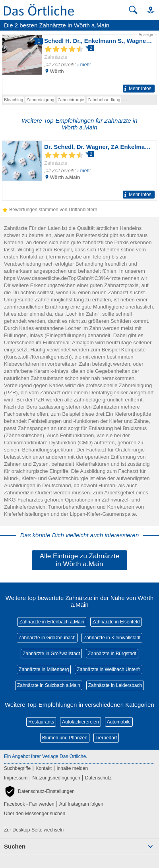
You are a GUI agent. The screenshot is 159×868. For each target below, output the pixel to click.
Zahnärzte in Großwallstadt (51, 654)
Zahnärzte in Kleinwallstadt (112, 638)
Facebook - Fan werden (29, 804)
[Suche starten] (133, 10)
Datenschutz (98, 778)
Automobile (119, 722)
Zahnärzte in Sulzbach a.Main (49, 685)
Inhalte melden (72, 768)
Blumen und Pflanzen (65, 738)
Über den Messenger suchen (35, 814)
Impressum (16, 778)
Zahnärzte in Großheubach (47, 638)
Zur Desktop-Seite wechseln (34, 830)
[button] (147, 10)
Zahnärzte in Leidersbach (115, 685)
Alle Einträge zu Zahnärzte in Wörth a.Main (79, 560)
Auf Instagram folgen (81, 804)
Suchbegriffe (17, 768)
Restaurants (41, 722)
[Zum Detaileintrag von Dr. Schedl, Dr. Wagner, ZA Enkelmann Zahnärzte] (79, 171)
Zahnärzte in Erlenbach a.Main (52, 622)
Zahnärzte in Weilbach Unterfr (108, 669)
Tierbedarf (106, 738)
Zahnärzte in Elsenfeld (116, 622)
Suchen (15, 846)
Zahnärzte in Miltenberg (44, 669)
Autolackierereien (80, 722)
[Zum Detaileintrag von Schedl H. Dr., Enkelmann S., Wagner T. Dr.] (79, 63)
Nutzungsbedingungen (56, 778)
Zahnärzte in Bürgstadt (112, 654)
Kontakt (44, 768)
